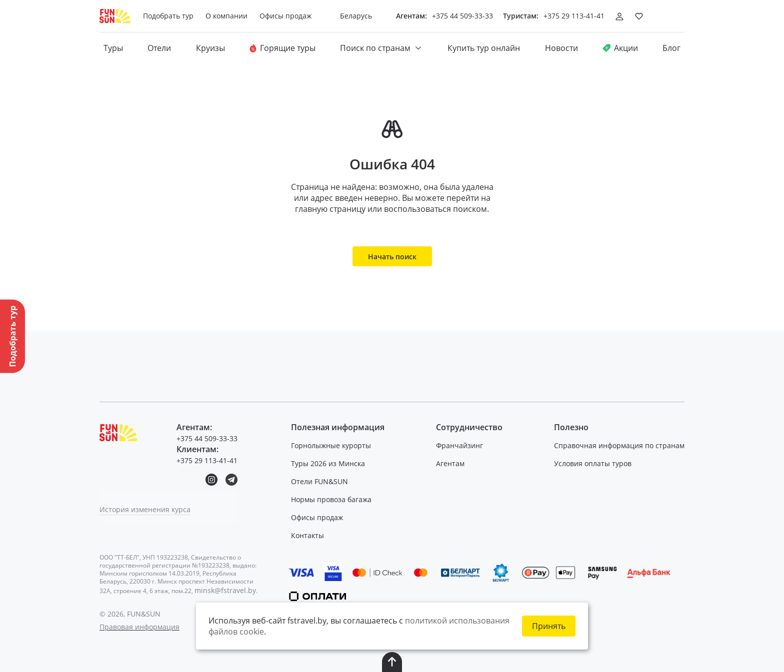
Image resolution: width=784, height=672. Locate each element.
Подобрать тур (168, 16)
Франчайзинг (459, 445)
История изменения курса (145, 509)
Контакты (307, 535)
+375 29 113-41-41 (574, 16)
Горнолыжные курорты (331, 445)
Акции (620, 48)
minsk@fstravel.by (225, 590)
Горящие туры (282, 48)
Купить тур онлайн (484, 48)
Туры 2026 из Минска (328, 463)
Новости (561, 48)
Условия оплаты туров (593, 463)
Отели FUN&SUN (319, 481)
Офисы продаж (317, 517)
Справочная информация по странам (619, 445)
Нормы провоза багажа (331, 499)
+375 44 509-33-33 (462, 16)
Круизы (210, 48)
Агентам (450, 463)
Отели (159, 48)
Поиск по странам (381, 48)
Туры (113, 48)
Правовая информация (139, 627)
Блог (671, 48)
